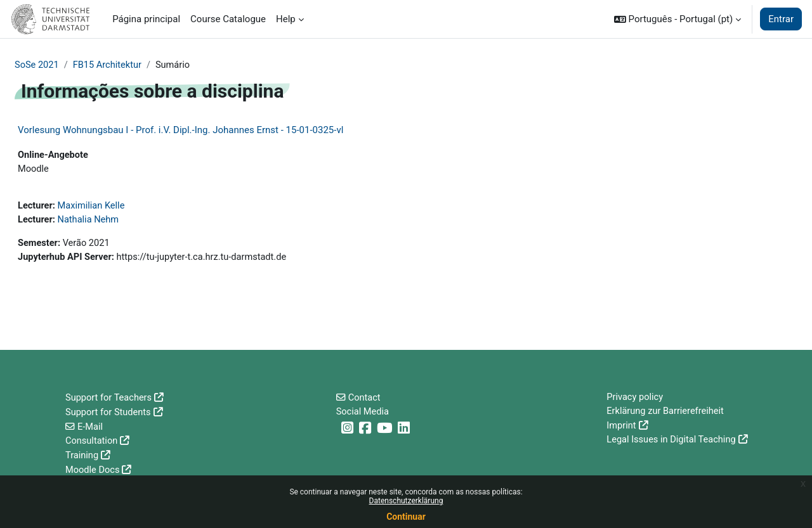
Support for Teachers (110, 399)
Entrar (781, 19)
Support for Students (109, 413)
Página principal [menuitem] (146, 19)
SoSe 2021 (37, 65)
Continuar (406, 517)
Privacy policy (635, 399)
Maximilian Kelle (93, 208)
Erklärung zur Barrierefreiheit (667, 413)
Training (82, 456)
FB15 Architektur (109, 65)
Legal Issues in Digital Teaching (673, 442)
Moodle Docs (93, 470)
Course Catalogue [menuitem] (228, 19)
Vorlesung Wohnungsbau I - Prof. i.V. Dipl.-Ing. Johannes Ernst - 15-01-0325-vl (180, 131)
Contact (365, 399)
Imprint (622, 427)
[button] (678, 19)
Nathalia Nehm (90, 222)
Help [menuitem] (286, 19)
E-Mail (90, 427)
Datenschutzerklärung (406, 501)
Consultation (92, 442)
